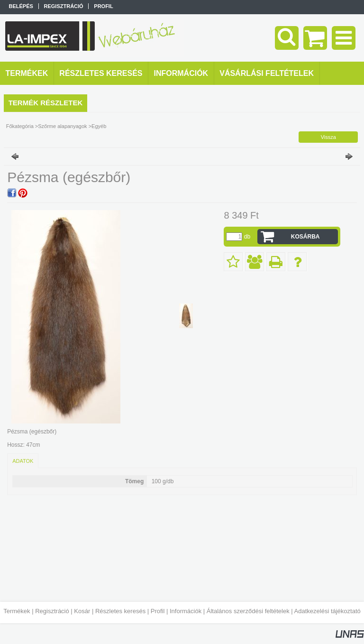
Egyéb (99, 126)
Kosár (82, 611)
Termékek (17, 611)
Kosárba (305, 237)
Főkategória (20, 126)
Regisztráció (52, 611)
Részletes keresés (120, 611)
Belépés (21, 6)
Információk (186, 611)
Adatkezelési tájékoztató (328, 611)
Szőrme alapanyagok (62, 126)
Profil (158, 611)
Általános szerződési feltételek (248, 611)
